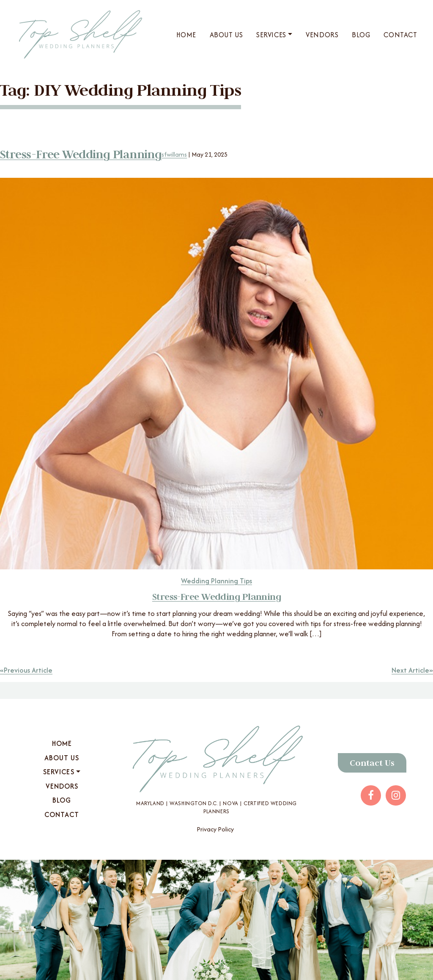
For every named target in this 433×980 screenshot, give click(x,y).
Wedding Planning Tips (216, 581)
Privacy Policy (215, 829)
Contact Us (372, 763)
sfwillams (174, 154)
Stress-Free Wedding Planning (81, 154)
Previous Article (28, 670)
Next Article (410, 670)
